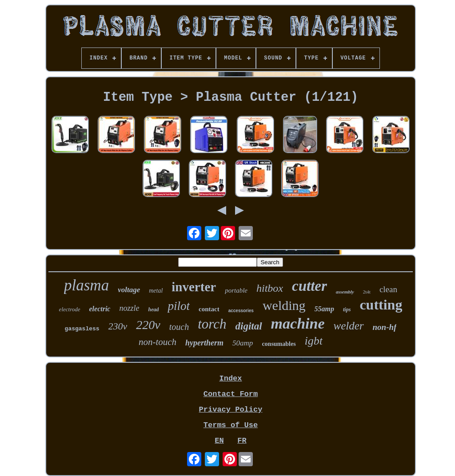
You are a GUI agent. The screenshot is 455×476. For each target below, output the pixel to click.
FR (242, 441)
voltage (129, 290)
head (153, 309)
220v (148, 325)
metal (156, 291)
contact (209, 309)
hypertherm (204, 343)
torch (212, 324)
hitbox (270, 288)
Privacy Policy (231, 410)
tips (347, 309)
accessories (241, 311)
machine (298, 323)
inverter (194, 287)
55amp (324, 309)
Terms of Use (231, 425)
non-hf (385, 327)
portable (236, 290)
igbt (314, 341)
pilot (179, 306)
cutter (309, 286)
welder (349, 326)
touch (179, 327)
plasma (86, 285)
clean (388, 289)
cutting (381, 305)
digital (249, 326)
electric (100, 309)
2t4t (367, 292)
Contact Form (231, 394)
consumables (279, 344)
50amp (243, 343)
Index (230, 379)
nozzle (129, 308)
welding (284, 305)
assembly (345, 292)
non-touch (158, 342)
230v (118, 326)
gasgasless (82, 329)
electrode (70, 309)
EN (219, 441)
